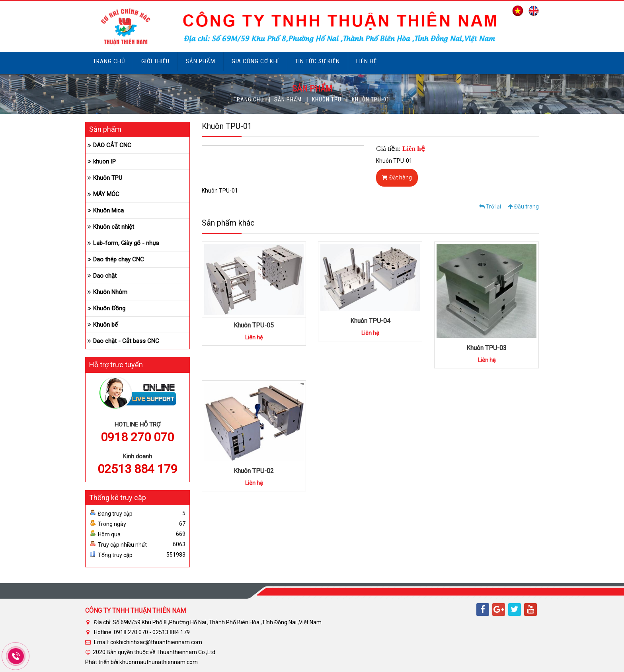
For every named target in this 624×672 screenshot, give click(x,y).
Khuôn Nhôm (110, 292)
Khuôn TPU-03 (487, 348)
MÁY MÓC (106, 194)
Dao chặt (105, 276)
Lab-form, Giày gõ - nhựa (126, 243)
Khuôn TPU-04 (370, 321)
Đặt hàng (397, 177)
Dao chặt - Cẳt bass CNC (126, 341)
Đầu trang (523, 206)
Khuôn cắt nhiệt (114, 227)
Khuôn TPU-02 (254, 471)
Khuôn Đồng (109, 308)
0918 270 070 (137, 437)
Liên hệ (367, 61)
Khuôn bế (105, 325)
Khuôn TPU (327, 99)
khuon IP (104, 162)
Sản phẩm (201, 61)
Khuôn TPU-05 (254, 325)
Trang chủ (109, 61)
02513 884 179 (137, 469)
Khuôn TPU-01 (371, 99)
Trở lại (490, 206)
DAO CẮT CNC (112, 145)
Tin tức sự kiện (318, 61)
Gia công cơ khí (255, 61)
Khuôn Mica (108, 210)
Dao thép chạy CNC (119, 259)
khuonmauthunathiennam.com (159, 662)
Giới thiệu (155, 61)
